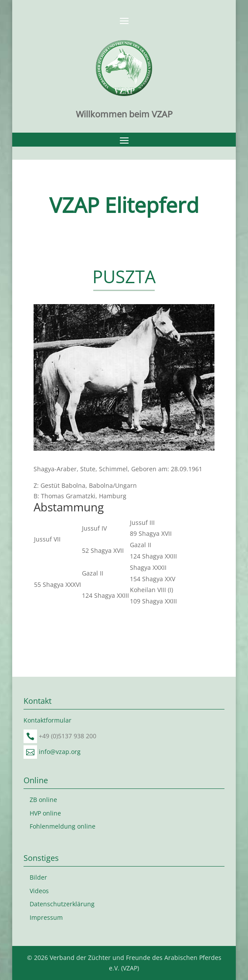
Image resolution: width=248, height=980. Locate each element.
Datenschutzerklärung (62, 904)
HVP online (45, 813)
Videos (39, 891)
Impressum (46, 917)
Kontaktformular (48, 720)
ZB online (43, 800)
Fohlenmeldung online (63, 826)
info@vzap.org (60, 752)
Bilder (38, 877)
